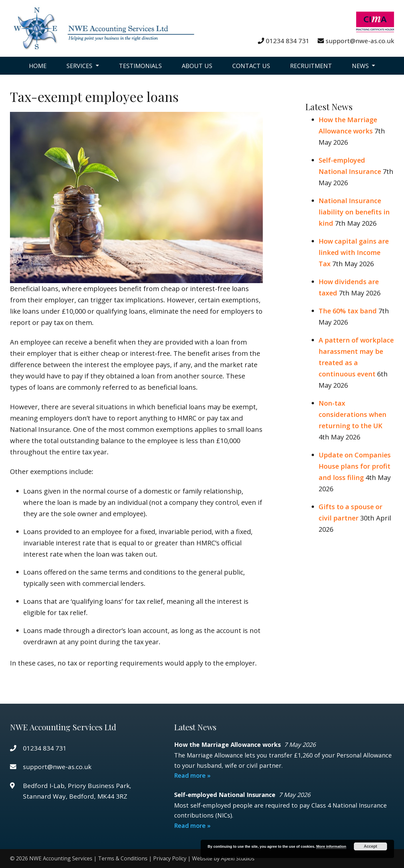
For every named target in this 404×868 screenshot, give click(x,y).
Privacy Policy (170, 858)
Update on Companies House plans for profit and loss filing (355, 466)
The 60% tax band (348, 311)
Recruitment (311, 66)
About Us (197, 66)
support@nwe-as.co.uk (360, 41)
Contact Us (251, 66)
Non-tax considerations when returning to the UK (353, 414)
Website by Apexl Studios (223, 858)
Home (38, 66)
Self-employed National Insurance (226, 795)
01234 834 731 (288, 41)
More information (331, 846)
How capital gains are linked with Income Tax (354, 252)
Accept (370, 846)
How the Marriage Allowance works (228, 745)
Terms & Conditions (123, 858)
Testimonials (140, 66)
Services (80, 66)
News (361, 66)
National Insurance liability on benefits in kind (354, 212)
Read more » (192, 775)
